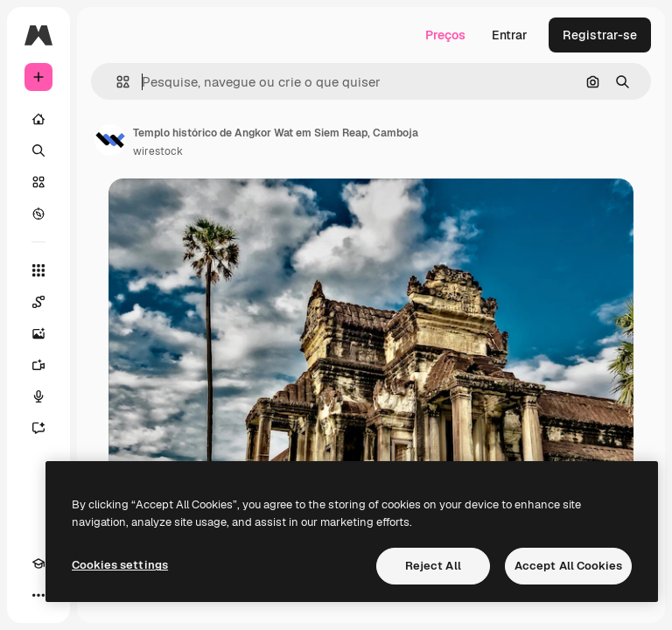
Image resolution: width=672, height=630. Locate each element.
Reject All (433, 566)
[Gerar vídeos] (38, 365)
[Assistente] (38, 428)
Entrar (510, 35)
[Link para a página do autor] (110, 140)
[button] (116, 82)
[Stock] (38, 182)
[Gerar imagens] (38, 333)
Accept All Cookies (568, 566)
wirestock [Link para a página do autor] (158, 151)
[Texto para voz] (38, 396)
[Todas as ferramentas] (38, 270)
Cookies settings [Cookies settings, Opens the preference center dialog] (120, 565)
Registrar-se (600, 35)
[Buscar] (38, 150)
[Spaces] (38, 302)
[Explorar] (38, 213)
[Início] (38, 119)
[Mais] (38, 595)
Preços (445, 35)
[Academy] (38, 563)
